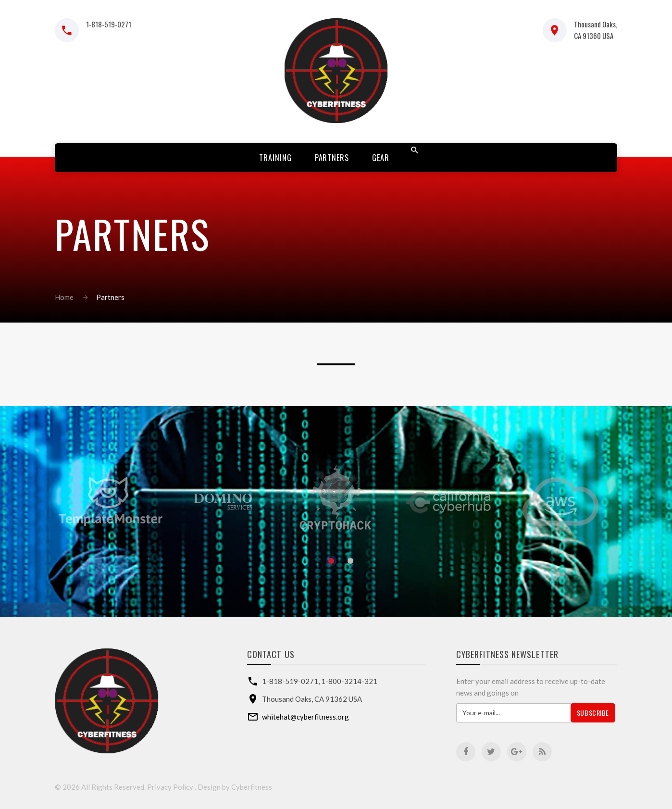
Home (64, 297)
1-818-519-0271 (109, 24)
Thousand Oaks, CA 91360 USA (596, 30)
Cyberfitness (252, 787)
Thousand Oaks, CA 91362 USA (312, 699)
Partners (332, 158)
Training (275, 158)
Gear (381, 158)
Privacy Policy (170, 787)
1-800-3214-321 (349, 681)
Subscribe (593, 713)
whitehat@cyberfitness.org (305, 717)
